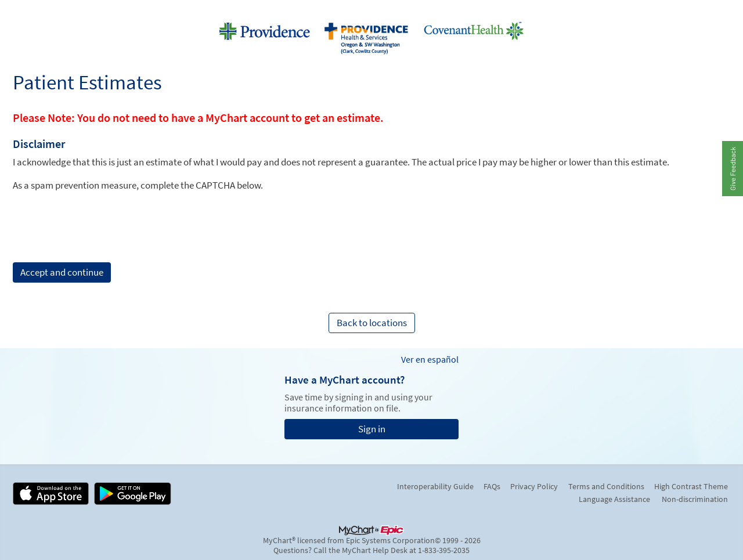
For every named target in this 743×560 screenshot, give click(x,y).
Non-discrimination (695, 499)
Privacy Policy (534, 486)
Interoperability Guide (435, 486)
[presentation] (101, 214)
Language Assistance (614, 499)
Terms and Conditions (606, 486)
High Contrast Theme (691, 486)
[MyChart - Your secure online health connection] (371, 35)
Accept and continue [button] (62, 272)
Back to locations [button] (372, 323)
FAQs (492, 486)
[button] (732, 168)
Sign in (372, 429)
